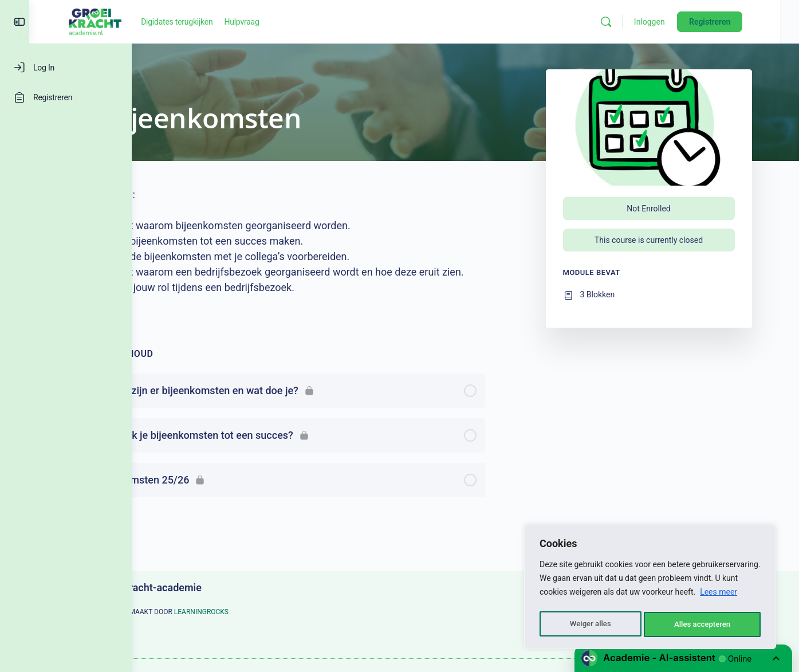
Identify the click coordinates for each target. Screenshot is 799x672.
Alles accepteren (702, 624)
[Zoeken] (640, 22)
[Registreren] (66, 97)
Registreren (743, 22)
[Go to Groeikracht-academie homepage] (183, 21)
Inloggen (683, 22)
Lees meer (719, 596)
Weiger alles (589, 624)
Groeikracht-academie (202, 587)
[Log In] (66, 68)
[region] (650, 589)
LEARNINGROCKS (252, 612)
